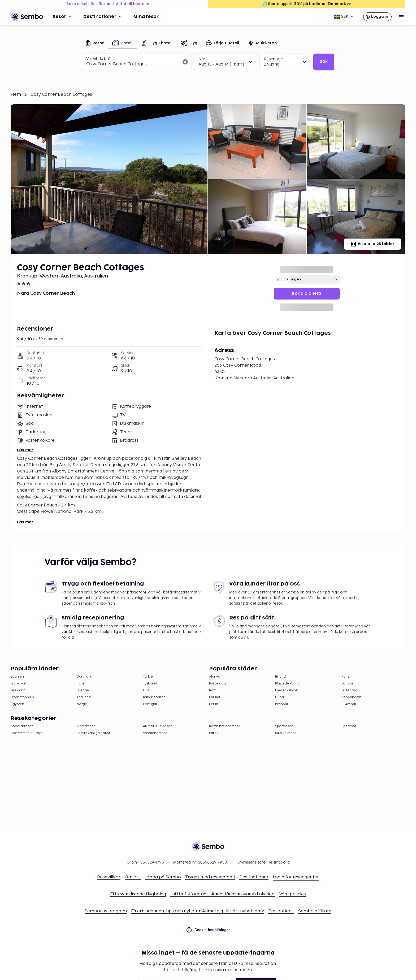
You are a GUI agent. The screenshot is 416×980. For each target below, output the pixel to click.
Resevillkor (109, 877)
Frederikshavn (287, 690)
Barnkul (215, 733)
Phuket (215, 697)
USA (146, 690)
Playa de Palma (287, 684)
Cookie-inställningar (208, 930)
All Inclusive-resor (157, 726)
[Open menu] (401, 17)
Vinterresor (86, 726)
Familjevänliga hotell (93, 733)
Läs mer (25, 450)
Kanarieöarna (154, 697)
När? (203, 59)
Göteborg (349, 690)
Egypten (17, 704)
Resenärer (274, 59)
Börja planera (307, 294)
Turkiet (148, 677)
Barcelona (217, 684)
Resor (63, 17)
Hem (16, 95)
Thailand (84, 697)
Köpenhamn (351, 697)
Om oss (133, 877)
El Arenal (349, 704)
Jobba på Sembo (163, 877)
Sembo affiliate (315, 911)
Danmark (84, 677)
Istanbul (281, 704)
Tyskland (150, 684)
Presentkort (281, 911)
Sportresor (284, 726)
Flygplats (281, 279)
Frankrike (18, 684)
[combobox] (133, 64)
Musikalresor (286, 733)
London (348, 684)
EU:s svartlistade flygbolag (138, 894)
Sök (324, 62)
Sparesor (349, 726)
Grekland (18, 690)
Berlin (214, 704)
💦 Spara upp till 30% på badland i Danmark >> (307, 4)
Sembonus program (106, 911)
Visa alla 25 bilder (372, 244)
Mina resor (146, 17)
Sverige (83, 690)
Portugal (150, 704)
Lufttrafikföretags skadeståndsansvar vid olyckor (223, 894)
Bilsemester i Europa (27, 733)
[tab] (95, 44)
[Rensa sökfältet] (185, 62)
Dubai (280, 697)
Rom (213, 690)
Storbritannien (22, 697)
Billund (280, 677)
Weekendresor (155, 733)
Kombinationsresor (225, 726)
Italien (82, 684)
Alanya (215, 677)
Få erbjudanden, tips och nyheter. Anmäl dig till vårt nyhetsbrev (198, 911)
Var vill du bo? (98, 59)
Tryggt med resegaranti (210, 877)
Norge (82, 704)
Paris (345, 677)
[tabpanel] (208, 62)
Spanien (17, 677)
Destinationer (103, 17)
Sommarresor (22, 726)
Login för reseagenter (296, 877)
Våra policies (293, 894)
